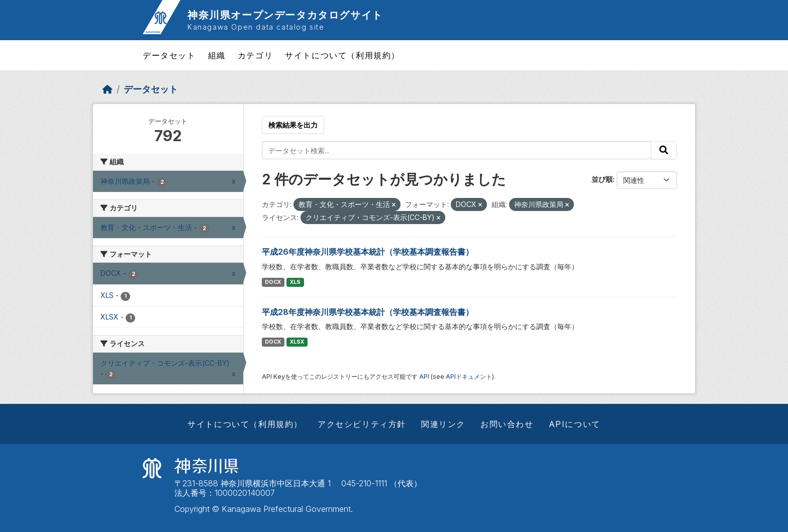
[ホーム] (108, 89)
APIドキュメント (469, 377)
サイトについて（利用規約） (342, 55)
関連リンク (443, 424)
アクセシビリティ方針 (362, 424)
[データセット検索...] (457, 150)
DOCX (273, 282)
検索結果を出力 (293, 125)
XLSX (297, 342)
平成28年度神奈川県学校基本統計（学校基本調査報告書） (368, 312)
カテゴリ (255, 55)
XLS (295, 282)
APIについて (575, 424)
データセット (169, 55)
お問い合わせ (507, 424)
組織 (217, 55)
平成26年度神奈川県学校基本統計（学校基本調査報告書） (368, 252)
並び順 (602, 179)
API (424, 377)
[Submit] (664, 150)
